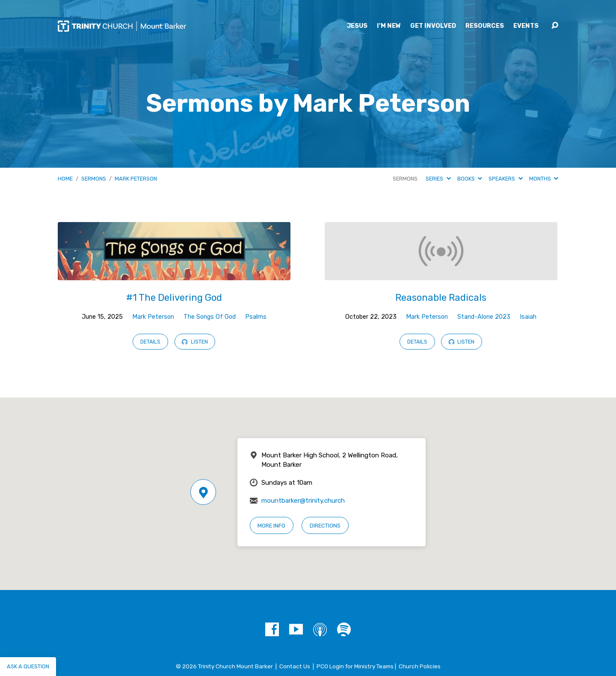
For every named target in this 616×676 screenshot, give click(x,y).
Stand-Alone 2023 (484, 317)
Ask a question (28, 666)
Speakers (505, 179)
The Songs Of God (210, 317)
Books (470, 179)
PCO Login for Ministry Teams (355, 666)
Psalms (256, 317)
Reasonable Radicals (441, 298)
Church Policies (420, 666)
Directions (325, 526)
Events (526, 26)
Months (544, 179)
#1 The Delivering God (174, 298)
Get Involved (433, 26)
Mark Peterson (136, 179)
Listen (195, 342)
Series (438, 179)
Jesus (357, 26)
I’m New (389, 26)
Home (65, 179)
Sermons (94, 179)
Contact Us (295, 666)
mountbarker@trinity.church (303, 501)
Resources (485, 26)
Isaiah (528, 317)
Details (150, 342)
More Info (271, 526)
